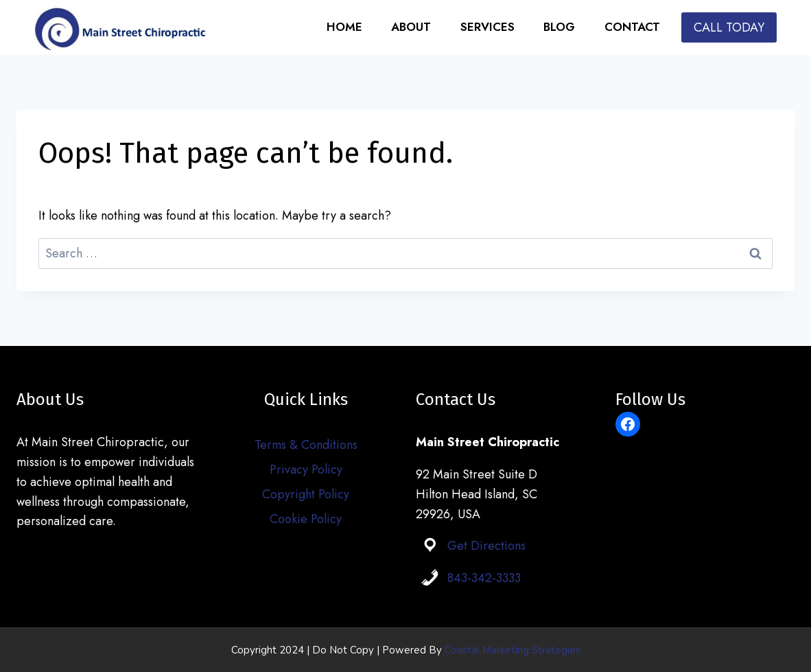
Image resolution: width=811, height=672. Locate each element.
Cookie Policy (306, 519)
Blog (559, 27)
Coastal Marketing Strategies (513, 650)
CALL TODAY (729, 27)
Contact (632, 27)
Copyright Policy (306, 494)
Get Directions (486, 546)
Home (344, 27)
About (411, 27)
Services (487, 27)
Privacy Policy (306, 470)
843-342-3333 (484, 578)
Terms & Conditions (306, 445)
